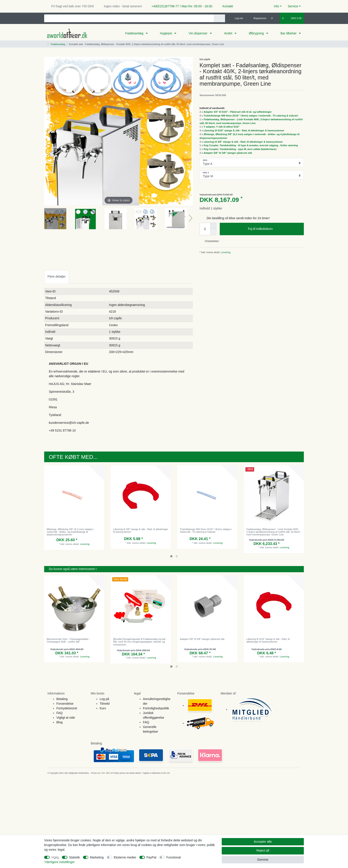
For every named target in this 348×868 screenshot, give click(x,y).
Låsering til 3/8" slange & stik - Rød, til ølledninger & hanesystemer (243, 142)
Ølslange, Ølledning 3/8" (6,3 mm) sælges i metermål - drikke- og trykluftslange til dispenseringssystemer (70, 532)
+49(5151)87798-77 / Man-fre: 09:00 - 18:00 (180, 6)
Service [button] (293, 6)
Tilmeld (105, 704)
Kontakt (226, 6)
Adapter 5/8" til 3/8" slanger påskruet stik (228, 153)
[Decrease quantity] (213, 232)
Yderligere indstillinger (59, 862)
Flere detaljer (57, 276)
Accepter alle (263, 842)
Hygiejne (166, 33)
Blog (59, 722)
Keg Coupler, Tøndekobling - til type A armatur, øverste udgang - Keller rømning (251, 145)
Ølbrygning (257, 33)
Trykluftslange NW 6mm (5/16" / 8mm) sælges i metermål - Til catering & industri (251, 116)
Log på (104, 699)
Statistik (74, 857)
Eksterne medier (125, 857)
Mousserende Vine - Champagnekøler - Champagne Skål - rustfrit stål (68, 640)
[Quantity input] (205, 229)
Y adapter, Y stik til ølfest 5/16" (221, 127)
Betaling (62, 699)
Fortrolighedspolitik (156, 708)
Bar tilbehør (289, 33)
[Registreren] (257, 18)
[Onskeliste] (274, 18)
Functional (174, 857)
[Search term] (129, 18)
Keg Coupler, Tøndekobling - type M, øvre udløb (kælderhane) (240, 149)
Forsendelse (65, 704)
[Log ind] (237, 18)
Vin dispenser (198, 33)
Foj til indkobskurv (274, 229)
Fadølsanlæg (135, 33)
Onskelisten (210, 241)
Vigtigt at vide (66, 718)
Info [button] (276, 6)
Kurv (103, 708)
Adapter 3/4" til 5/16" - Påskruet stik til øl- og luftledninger (238, 112)
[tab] (57, 277)
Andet (229, 33)
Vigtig (55, 857)
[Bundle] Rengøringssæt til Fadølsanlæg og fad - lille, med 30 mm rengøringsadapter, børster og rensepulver (140, 642)
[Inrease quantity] (213, 226)
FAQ (59, 713)
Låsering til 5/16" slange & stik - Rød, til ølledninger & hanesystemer (244, 130)
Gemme (263, 860)
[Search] (219, 18)
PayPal (151, 857)
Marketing (97, 857)
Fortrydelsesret (67, 708)
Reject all (263, 850)
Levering (225, 252)
